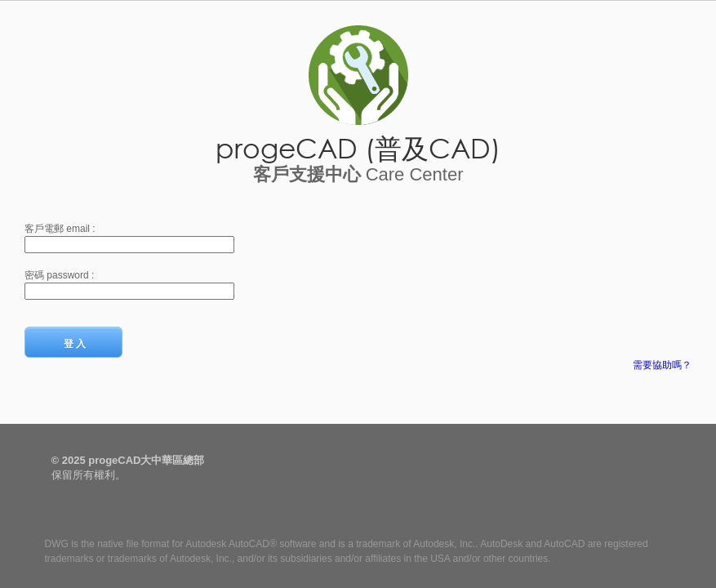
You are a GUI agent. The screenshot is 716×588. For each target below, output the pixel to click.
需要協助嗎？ (662, 365)
